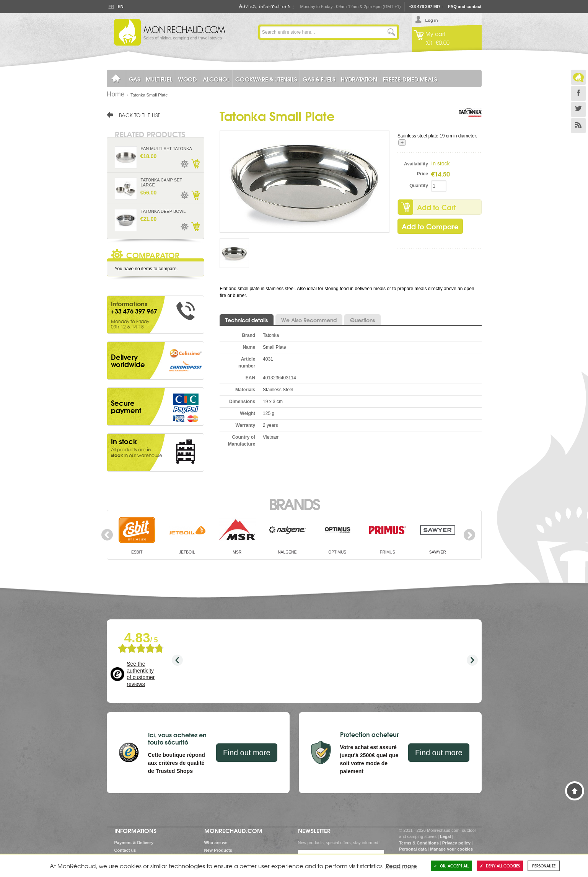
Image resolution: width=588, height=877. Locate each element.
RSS (578, 126)
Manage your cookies (451, 849)
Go (391, 32)
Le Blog (578, 77)
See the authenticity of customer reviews (141, 674)
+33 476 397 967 (424, 7)
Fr (111, 7)
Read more (401, 866)
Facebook (578, 93)
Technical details (247, 320)
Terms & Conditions (419, 843)
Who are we (216, 843)
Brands (294, 503)
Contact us (125, 850)
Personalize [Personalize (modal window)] (544, 866)
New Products (218, 850)
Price (423, 174)
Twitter (578, 109)
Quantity (419, 186)
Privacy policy (456, 843)
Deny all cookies (500, 866)
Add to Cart (436, 207)
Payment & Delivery (134, 843)
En (121, 7)
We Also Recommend (309, 320)
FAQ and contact (465, 7)
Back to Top (575, 791)
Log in (432, 20)
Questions (362, 320)
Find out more (247, 753)
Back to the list (139, 115)
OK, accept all (451, 866)
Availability (416, 164)
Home (116, 94)
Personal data (413, 849)
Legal (445, 836)
